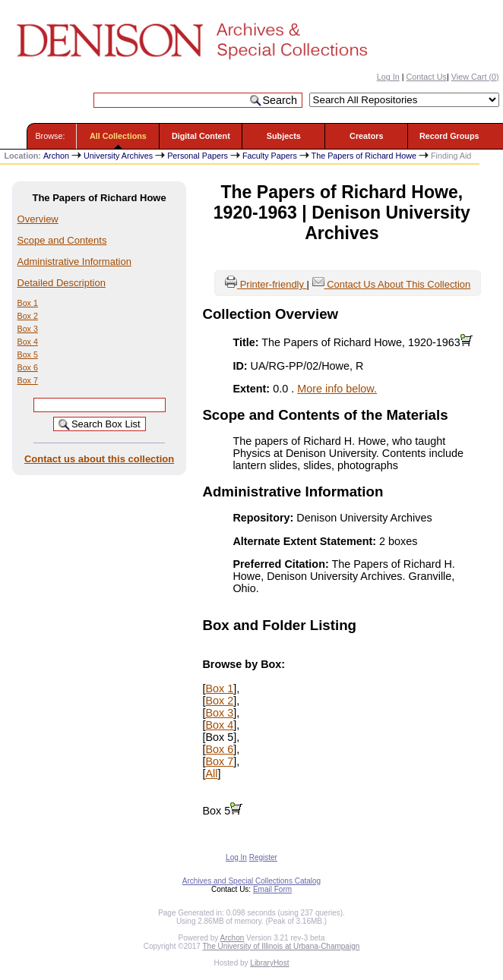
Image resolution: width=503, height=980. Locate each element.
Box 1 (28, 303)
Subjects (284, 136)
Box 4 (28, 342)
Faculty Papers (270, 156)
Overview (38, 219)
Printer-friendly (274, 284)
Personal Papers (198, 156)
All (211, 774)
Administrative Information (74, 262)
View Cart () (475, 77)
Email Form (272, 889)
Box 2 (28, 316)
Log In (388, 77)
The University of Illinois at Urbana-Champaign (282, 946)
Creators (366, 136)
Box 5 (28, 355)
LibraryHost (269, 963)
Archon (56, 156)
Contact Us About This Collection (399, 284)
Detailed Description (62, 283)
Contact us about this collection (99, 459)
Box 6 (28, 367)
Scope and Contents (62, 240)
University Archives (118, 156)
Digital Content (201, 136)
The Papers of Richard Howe (364, 156)
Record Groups (449, 136)
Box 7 (28, 380)
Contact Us (427, 77)
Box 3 (28, 329)
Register (263, 857)
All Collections (118, 136)
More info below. (337, 389)
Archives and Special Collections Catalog (251, 881)
